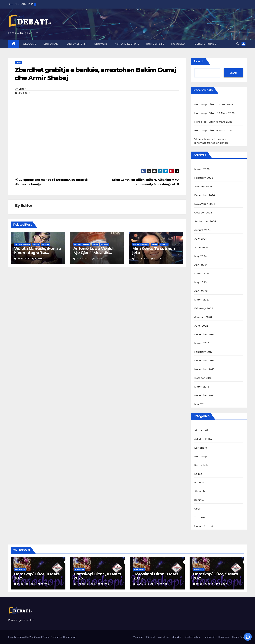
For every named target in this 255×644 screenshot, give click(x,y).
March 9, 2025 (145, 584)
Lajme (19, 63)
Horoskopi (179, 44)
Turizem (200, 517)
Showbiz (101, 44)
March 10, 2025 (86, 584)
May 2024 (200, 256)
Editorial (51, 44)
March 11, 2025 (26, 584)
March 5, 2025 (205, 584)
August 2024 (202, 230)
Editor (22, 89)
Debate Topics (206, 44)
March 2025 (202, 169)
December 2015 (204, 361)
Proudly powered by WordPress (25, 637)
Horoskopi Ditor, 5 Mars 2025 (213, 130)
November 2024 (205, 204)
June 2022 (201, 326)
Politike (199, 483)
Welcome (29, 44)
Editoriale (201, 448)
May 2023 (200, 282)
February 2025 (204, 178)
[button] (238, 44)
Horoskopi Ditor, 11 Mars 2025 (214, 104)
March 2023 (202, 300)
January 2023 (203, 317)
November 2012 (204, 395)
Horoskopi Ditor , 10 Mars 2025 (214, 113)
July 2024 (201, 239)
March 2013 (202, 387)
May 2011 (200, 404)
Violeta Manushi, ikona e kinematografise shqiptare (38, 253)
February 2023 (204, 308)
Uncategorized (204, 526)
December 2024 (205, 195)
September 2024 (205, 221)
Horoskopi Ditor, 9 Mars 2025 (213, 122)
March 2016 (202, 343)
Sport (198, 509)
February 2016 (203, 352)
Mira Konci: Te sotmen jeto (154, 251)
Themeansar (69, 637)
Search (199, 61)
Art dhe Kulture (127, 44)
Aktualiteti (76, 44)
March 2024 (202, 273)
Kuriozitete (155, 44)
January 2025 (203, 186)
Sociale (46, 244)
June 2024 (201, 247)
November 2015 (204, 369)
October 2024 (203, 213)
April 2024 (201, 265)
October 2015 (203, 378)
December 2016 (204, 334)
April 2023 (201, 291)
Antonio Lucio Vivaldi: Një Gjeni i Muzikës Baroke (94, 253)
